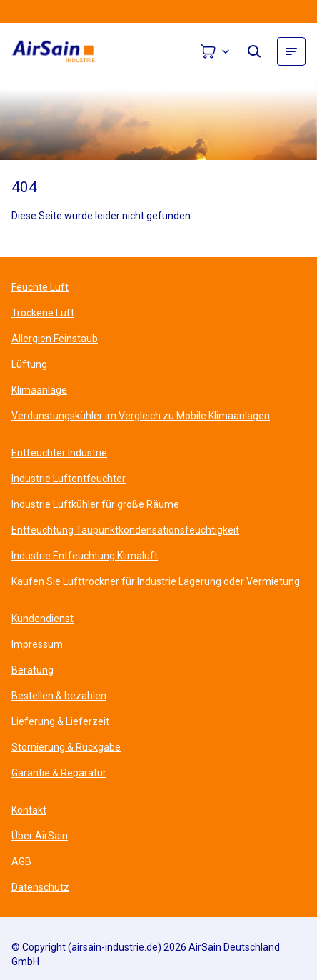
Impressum (37, 644)
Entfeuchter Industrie (59, 453)
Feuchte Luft (40, 287)
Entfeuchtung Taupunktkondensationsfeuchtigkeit (125, 530)
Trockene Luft (43, 313)
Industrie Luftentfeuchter (69, 479)
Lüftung (29, 364)
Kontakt (29, 810)
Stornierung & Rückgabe (66, 747)
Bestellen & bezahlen (59, 696)
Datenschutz (40, 887)
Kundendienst (42, 619)
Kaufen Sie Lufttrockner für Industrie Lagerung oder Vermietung (156, 581)
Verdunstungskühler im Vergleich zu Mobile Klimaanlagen (141, 416)
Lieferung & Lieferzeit (60, 721)
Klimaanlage (39, 390)
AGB (21, 861)
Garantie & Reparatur (59, 773)
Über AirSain (40, 836)
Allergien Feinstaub (55, 339)
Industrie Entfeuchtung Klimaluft (85, 556)
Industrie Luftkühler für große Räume (95, 504)
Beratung (32, 670)
